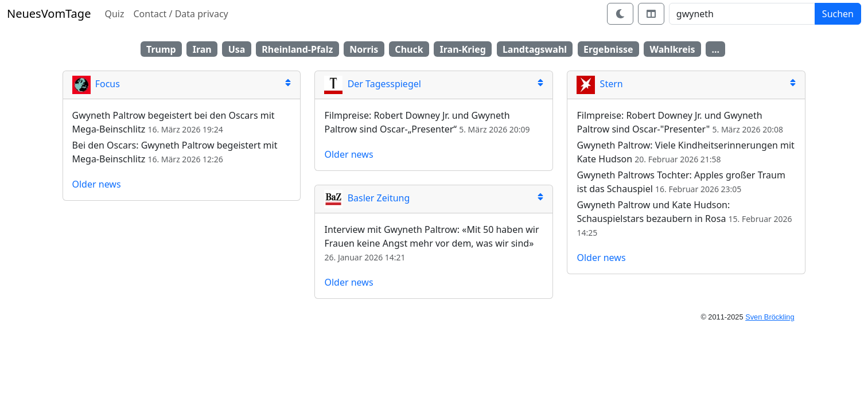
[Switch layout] (651, 14)
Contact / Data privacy (180, 14)
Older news (97, 184)
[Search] (742, 14)
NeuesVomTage (49, 13)
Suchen (838, 14)
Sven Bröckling (770, 317)
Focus (96, 84)
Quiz (114, 14)
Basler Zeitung (367, 198)
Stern (600, 84)
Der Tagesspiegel (372, 84)
